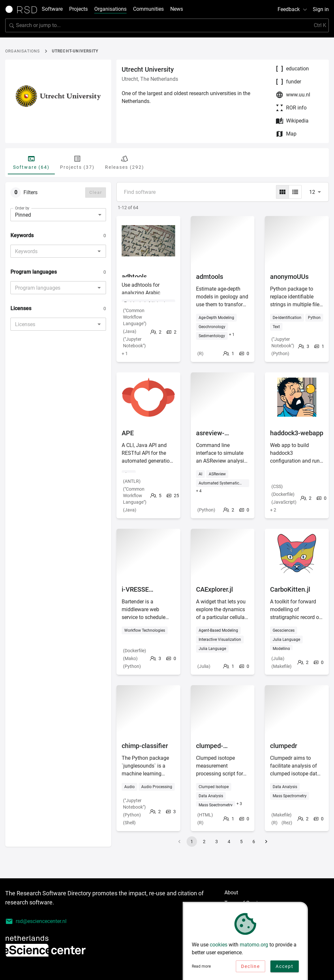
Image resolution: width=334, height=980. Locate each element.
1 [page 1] (192, 842)
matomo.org (254, 947)
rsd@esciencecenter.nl (36, 921)
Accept (285, 968)
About (231, 893)
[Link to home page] (23, 9)
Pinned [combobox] (23, 215)
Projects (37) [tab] (77, 162)
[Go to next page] (266, 842)
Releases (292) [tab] (125, 162)
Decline (250, 968)
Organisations (110, 9)
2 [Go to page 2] (204, 842)
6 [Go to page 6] (254, 842)
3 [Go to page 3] (217, 842)
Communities (148, 9)
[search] (167, 25)
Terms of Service (244, 903)
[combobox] (53, 251)
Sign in (321, 9)
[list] (295, 192)
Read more (201, 968)
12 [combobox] (312, 192)
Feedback (293, 9)
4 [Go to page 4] (229, 842)
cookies (219, 947)
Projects (78, 9)
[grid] (282, 192)
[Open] (99, 251)
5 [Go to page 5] (241, 842)
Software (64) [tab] (31, 162)
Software (52, 9)
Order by (22, 208)
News (177, 9)
